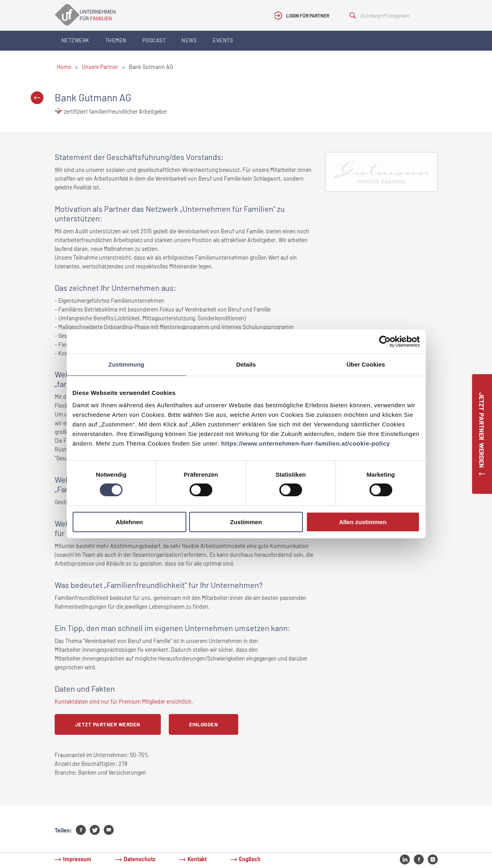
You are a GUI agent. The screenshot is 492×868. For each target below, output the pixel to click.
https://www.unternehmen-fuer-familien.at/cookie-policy (305, 443)
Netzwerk (75, 40)
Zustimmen (246, 522)
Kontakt (197, 859)
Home (64, 67)
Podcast (154, 40)
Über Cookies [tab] (366, 364)
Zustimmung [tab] (126, 364)
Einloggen (204, 724)
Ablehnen (129, 522)
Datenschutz (139, 859)
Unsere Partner (100, 67)
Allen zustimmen (363, 522)
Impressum (77, 859)
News (189, 40)
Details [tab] (246, 364)
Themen (116, 40)
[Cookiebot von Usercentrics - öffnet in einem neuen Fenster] (385, 341)
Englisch (250, 859)
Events (223, 40)
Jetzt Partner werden (108, 724)
